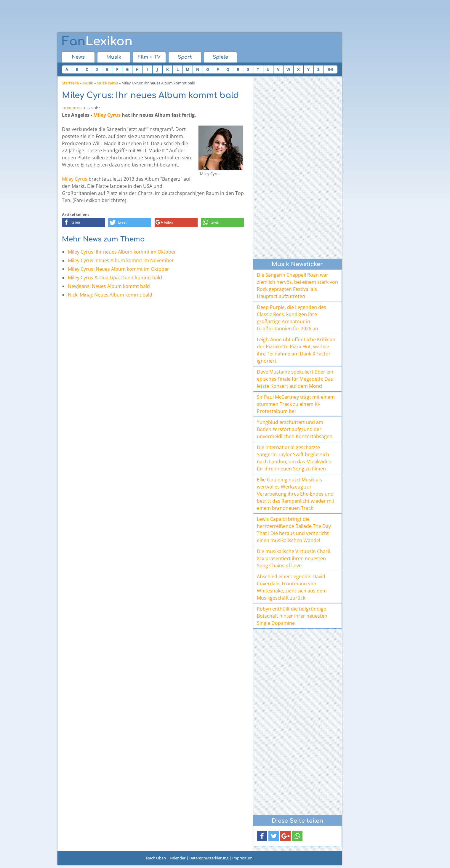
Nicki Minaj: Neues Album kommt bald (110, 295)
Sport (185, 57)
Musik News (107, 83)
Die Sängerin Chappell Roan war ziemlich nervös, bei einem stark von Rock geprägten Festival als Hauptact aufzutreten (297, 286)
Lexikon (97, 41)
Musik (114, 57)
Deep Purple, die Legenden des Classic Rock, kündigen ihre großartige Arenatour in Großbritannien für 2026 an (292, 318)
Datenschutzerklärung (209, 858)
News (78, 57)
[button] (83, 222)
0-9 (331, 69)
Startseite (70, 83)
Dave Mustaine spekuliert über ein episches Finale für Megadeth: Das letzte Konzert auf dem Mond (295, 379)
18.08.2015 (71, 108)
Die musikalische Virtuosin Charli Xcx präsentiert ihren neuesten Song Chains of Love (293, 558)
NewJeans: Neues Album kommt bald (109, 286)
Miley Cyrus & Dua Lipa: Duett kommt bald (115, 278)
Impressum (242, 858)
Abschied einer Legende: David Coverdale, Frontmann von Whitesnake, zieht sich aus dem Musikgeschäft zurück (292, 587)
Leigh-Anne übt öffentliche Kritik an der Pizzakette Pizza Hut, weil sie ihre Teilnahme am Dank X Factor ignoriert (296, 350)
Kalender (178, 858)
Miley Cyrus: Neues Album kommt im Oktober (118, 269)
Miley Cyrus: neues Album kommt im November (121, 260)
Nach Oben (156, 858)
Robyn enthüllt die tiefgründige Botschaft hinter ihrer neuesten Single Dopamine (292, 616)
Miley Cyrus (107, 115)
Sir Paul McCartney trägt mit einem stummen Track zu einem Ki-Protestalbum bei (296, 404)
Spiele (220, 57)
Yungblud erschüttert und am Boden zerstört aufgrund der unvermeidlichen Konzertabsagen (295, 429)
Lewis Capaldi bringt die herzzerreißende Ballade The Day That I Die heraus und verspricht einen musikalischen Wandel (294, 530)
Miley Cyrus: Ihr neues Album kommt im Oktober (122, 252)
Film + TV (149, 57)
